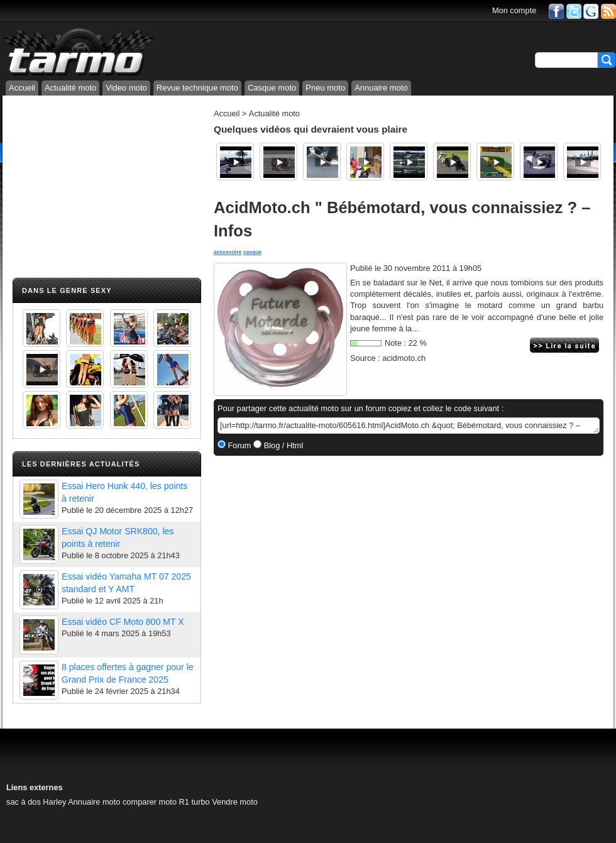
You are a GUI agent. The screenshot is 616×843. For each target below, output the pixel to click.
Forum (239, 445)
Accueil (22, 88)
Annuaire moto (381, 88)
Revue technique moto (197, 88)
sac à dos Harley (36, 802)
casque (253, 252)
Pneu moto (325, 88)
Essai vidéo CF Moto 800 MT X (123, 622)
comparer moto (150, 802)
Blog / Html (282, 445)
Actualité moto (70, 88)
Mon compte (514, 10)
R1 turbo (195, 802)
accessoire (228, 252)
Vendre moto (235, 802)
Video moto (126, 88)
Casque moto (272, 88)
